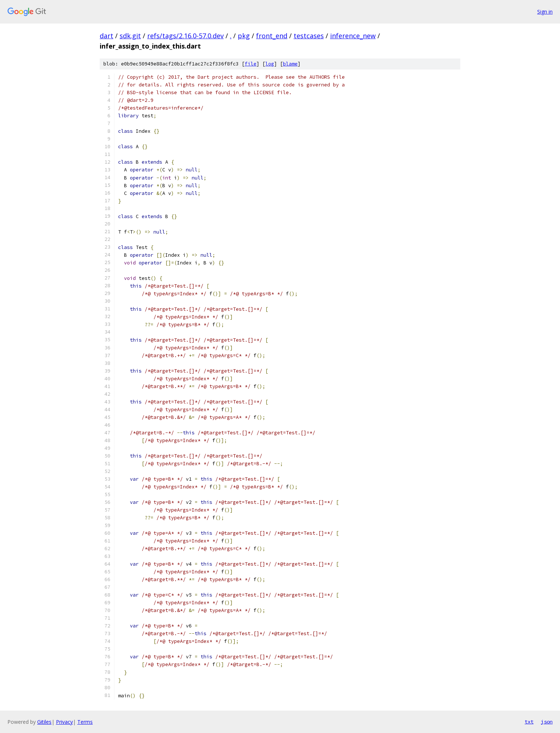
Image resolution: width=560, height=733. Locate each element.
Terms (85, 722)
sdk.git (130, 36)
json (547, 722)
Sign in (545, 12)
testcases (309, 36)
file (251, 64)
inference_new (353, 36)
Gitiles (44, 722)
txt (529, 722)
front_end (272, 36)
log (270, 64)
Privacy (64, 722)
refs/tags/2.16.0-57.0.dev (185, 36)
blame (290, 64)
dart (107, 36)
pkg (244, 36)
